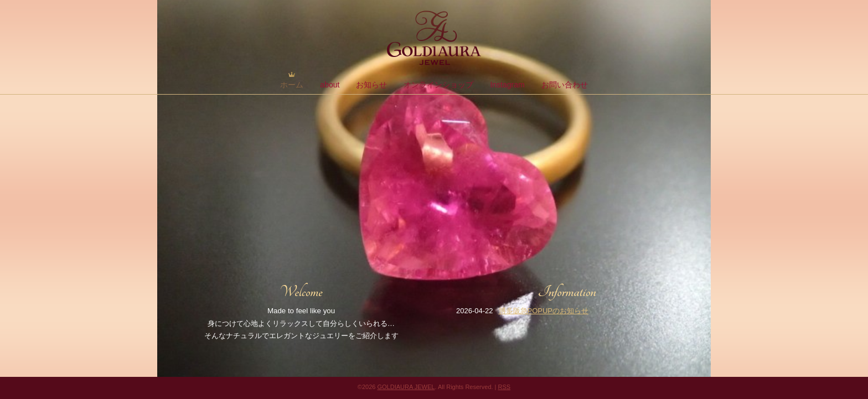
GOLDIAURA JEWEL (406, 387)
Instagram (507, 85)
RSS (505, 387)
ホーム (292, 85)
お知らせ (371, 85)
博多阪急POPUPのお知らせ (544, 311)
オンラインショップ (438, 85)
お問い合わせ (565, 85)
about (330, 85)
